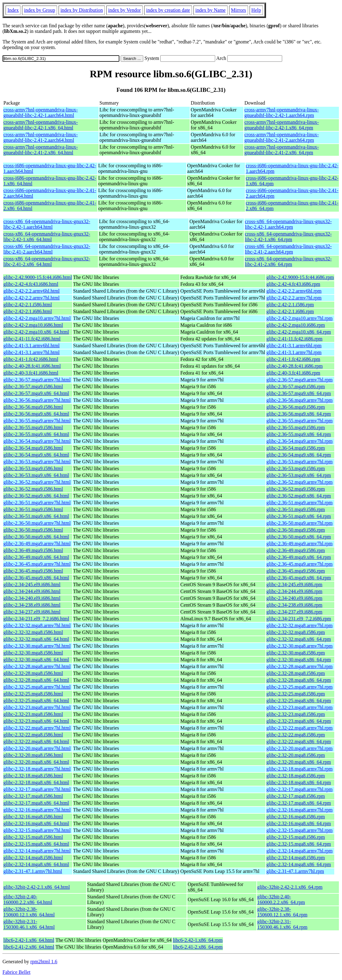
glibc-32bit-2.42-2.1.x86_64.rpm (290, 887)
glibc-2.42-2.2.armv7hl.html (31, 298)
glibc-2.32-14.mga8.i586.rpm (295, 858)
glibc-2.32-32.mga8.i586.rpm (295, 632)
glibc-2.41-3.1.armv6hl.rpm (294, 346)
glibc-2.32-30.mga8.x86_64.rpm (299, 660)
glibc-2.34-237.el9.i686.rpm (294, 612)
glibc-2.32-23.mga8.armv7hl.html (37, 707)
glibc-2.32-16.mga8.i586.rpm (295, 817)
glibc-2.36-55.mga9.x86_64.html (36, 434)
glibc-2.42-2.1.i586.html (28, 305)
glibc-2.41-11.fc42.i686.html (32, 339)
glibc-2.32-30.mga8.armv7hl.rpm (299, 646)
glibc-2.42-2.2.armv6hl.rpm (294, 291)
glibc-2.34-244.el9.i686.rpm (294, 591)
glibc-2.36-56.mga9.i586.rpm (295, 407)
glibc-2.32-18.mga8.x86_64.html (36, 782)
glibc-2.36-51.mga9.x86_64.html (36, 516)
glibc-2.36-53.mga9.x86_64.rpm (299, 475)
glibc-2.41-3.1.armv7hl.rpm (294, 352)
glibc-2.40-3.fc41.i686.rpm (293, 373)
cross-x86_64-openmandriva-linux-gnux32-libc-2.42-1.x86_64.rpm (288, 237)
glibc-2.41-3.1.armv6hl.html (31, 346)
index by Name (211, 10)
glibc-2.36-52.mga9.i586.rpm (295, 489)
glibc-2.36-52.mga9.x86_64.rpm (299, 496)
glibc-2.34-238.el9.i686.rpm (294, 605)
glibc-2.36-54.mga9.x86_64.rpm (299, 455)
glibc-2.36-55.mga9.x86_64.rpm (299, 434)
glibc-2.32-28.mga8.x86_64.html (36, 680)
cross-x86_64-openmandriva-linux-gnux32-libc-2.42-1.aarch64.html (47, 224)
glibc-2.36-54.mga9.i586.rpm (295, 448)
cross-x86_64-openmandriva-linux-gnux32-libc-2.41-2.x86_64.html (47, 261)
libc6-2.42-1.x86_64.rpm (198, 940)
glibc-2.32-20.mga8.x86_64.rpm (299, 762)
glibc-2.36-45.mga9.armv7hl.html (37, 564)
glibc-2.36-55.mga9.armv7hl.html (37, 421)
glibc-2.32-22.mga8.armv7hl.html (37, 728)
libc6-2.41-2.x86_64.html (29, 947)
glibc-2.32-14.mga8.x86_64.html (36, 864)
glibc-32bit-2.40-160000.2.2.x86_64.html (28, 899)
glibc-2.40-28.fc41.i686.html (32, 366)
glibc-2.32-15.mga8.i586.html (33, 837)
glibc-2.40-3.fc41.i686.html (31, 373)
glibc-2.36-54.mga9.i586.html (33, 448)
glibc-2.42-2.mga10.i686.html (33, 325)
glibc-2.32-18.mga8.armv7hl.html (37, 769)
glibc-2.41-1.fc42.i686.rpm (293, 359)
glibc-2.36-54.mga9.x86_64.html (36, 455)
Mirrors (239, 10)
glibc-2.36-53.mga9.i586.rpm (295, 468)
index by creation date (168, 10)
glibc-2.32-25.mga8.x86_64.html (36, 701)
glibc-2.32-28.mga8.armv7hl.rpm (299, 666)
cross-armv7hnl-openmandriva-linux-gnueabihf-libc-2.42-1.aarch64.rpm (282, 112)
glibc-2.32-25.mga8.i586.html (33, 694)
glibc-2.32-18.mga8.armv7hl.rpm (299, 769)
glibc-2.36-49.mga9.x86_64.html (36, 557)
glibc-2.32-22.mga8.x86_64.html (36, 742)
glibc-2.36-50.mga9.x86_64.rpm (299, 537)
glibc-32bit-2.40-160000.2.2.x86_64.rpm (281, 899)
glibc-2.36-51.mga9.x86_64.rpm (299, 516)
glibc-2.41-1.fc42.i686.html (31, 359)
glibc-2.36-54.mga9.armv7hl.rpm (299, 441)
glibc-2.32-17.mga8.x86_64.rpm (299, 803)
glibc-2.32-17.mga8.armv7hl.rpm (299, 789)
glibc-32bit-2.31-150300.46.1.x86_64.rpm (282, 924)
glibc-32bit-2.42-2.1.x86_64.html (37, 887)
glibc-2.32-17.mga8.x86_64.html (36, 803)
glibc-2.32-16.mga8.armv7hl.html (37, 810)
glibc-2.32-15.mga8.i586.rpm (295, 837)
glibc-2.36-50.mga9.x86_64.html (36, 537)
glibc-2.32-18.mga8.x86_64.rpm (299, 782)
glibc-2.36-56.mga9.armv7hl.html (37, 400)
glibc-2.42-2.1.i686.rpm (290, 311)
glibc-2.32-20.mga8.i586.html (33, 755)
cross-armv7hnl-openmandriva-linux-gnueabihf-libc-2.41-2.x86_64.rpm (282, 150)
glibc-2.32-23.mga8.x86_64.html (36, 721)
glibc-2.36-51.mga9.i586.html (33, 509)
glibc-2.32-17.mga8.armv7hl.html (37, 789)
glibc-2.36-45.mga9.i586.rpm (295, 571)
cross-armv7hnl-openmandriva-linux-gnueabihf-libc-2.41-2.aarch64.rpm (282, 137)
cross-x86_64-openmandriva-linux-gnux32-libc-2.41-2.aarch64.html (47, 249)
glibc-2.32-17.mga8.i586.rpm (295, 796)
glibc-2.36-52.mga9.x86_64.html (36, 496)
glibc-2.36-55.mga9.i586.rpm (295, 427)
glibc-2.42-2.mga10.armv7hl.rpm (299, 318)
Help (256, 10)
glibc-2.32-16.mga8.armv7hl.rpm (299, 810)
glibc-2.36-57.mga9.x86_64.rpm (299, 393)
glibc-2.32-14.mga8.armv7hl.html (37, 851)
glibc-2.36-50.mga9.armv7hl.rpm (299, 523)
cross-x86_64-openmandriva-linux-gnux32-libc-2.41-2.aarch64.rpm (288, 249)
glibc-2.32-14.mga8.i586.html (33, 858)
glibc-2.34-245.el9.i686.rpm (294, 584)
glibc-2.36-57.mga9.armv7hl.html (37, 380)
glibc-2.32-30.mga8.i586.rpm (295, 653)
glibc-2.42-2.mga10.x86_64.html (36, 332)
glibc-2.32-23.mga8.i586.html (33, 714)
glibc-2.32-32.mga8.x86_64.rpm (299, 639)
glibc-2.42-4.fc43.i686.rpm (293, 284)
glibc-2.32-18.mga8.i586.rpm (295, 776)
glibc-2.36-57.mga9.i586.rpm (295, 387)
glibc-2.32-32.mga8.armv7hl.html (37, 625)
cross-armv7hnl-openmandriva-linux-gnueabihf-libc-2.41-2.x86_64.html (41, 150)
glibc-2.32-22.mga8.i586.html (33, 735)
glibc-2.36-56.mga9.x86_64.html (36, 414)
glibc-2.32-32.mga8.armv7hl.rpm (299, 625)
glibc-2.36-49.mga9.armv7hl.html (37, 544)
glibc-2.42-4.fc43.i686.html (31, 284)
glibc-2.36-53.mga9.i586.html (33, 468)
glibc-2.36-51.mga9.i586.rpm (295, 509)
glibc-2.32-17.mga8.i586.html (33, 796)
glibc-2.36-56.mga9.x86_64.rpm (299, 414)
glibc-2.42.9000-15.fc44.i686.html (38, 277)
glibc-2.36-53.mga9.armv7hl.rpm (299, 462)
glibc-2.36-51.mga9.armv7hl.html (37, 503)
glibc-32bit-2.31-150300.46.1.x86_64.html (29, 924)
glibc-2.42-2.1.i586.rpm (290, 305)
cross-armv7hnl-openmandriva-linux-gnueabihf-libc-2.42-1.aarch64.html (41, 112)
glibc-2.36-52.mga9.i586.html (33, 489)
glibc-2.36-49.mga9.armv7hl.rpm (299, 544)
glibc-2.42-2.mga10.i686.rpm (295, 325)
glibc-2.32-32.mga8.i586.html (33, 632)
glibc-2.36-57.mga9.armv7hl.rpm (299, 380)
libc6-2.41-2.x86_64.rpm (198, 947)
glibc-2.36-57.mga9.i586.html (33, 387)
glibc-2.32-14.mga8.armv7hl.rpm (299, 851)
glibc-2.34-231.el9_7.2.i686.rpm (299, 619)
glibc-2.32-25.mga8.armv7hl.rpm (299, 687)
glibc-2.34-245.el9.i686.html (32, 584)
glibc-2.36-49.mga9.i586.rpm (295, 550)
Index (13, 10)
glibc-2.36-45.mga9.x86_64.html (36, 578)
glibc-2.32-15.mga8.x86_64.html (36, 844)
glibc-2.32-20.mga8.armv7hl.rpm (299, 748)
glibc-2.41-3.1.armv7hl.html (31, 352)
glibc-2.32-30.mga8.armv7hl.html (37, 646)
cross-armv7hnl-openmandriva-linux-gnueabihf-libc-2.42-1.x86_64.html (41, 125)
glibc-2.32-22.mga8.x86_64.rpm (299, 742)
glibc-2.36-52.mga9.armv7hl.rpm (299, 482)
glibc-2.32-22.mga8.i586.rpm (295, 735)
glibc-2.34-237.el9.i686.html (32, 612)
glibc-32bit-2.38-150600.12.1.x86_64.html (29, 912)
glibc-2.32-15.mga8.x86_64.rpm (299, 844)
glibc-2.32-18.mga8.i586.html (33, 776)
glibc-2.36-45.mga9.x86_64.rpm (299, 578)
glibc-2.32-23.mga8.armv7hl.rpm (299, 707)
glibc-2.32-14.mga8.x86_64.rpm (299, 864)
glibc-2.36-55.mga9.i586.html (33, 427)
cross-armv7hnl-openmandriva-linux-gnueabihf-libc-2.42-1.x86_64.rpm (282, 125)
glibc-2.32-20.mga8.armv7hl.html (37, 748)
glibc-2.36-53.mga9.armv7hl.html (37, 462)
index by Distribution (82, 10)
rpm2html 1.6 (44, 962)
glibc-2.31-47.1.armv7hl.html (33, 871)
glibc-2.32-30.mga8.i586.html (33, 653)
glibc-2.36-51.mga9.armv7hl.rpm (299, 503)
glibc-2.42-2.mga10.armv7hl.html (37, 318)
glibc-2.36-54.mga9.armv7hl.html (37, 441)
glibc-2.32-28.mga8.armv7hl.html (37, 666)
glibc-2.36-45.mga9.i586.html (33, 571)
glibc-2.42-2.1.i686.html (28, 311)
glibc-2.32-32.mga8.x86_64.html (36, 639)
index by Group (39, 10)
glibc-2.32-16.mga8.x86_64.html (36, 823)
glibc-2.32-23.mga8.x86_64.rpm (299, 721)
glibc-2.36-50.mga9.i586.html (33, 530)
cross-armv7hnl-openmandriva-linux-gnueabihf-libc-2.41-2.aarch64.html (41, 137)
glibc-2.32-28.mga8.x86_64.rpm (299, 680)
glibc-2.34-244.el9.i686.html (32, 591)
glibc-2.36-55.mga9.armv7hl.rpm (299, 421)
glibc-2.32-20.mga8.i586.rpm (295, 755)
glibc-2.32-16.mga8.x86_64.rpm (299, 823)
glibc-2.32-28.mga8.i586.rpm (295, 673)
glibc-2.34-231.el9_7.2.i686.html (36, 619)
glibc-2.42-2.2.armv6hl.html (31, 291)
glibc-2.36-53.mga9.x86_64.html (36, 475)
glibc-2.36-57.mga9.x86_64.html (36, 393)
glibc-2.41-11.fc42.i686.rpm (294, 339)
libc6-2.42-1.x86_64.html (29, 940)
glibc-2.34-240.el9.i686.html (32, 598)
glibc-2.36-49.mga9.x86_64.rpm (299, 557)
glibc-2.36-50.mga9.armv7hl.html (37, 523)
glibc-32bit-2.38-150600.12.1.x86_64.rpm (282, 912)
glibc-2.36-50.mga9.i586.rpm (295, 530)
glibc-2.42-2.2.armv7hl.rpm (294, 298)
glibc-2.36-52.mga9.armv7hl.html (37, 482)
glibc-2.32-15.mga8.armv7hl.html (37, 830)
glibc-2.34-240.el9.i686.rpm (294, 598)
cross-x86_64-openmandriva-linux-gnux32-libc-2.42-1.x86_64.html (47, 237)
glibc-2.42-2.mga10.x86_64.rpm (299, 332)
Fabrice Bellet (16, 972)
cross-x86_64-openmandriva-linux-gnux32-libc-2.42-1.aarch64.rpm (288, 224)
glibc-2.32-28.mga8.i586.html (33, 673)
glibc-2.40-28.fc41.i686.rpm (294, 366)
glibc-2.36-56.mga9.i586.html (33, 407)
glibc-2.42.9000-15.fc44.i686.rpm (300, 277)
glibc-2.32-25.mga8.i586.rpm (295, 694)
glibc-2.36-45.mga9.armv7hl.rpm (299, 564)
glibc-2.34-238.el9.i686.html (32, 605)
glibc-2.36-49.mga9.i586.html (33, 550)
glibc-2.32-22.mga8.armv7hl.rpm (299, 728)
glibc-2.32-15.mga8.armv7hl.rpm (299, 830)
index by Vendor (124, 10)
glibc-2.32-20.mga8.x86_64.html (36, 762)
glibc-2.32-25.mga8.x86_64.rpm (299, 701)
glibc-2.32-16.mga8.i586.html (33, 817)
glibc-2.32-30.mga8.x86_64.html (36, 660)
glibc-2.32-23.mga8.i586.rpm (295, 714)
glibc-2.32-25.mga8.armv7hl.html (37, 687)
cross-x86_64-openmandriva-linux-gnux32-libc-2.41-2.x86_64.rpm (288, 261)
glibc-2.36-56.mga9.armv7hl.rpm (299, 400)
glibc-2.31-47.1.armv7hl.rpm (295, 871)
